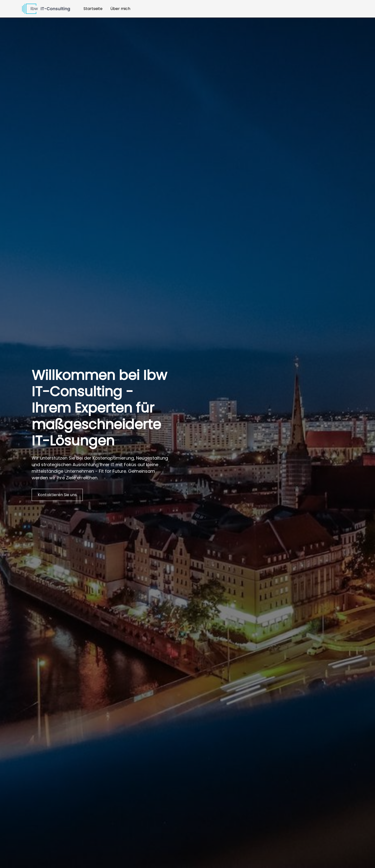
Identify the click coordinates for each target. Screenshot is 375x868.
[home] (46, 9)
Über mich (120, 9)
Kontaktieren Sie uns (57, 495)
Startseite (93, 9)
